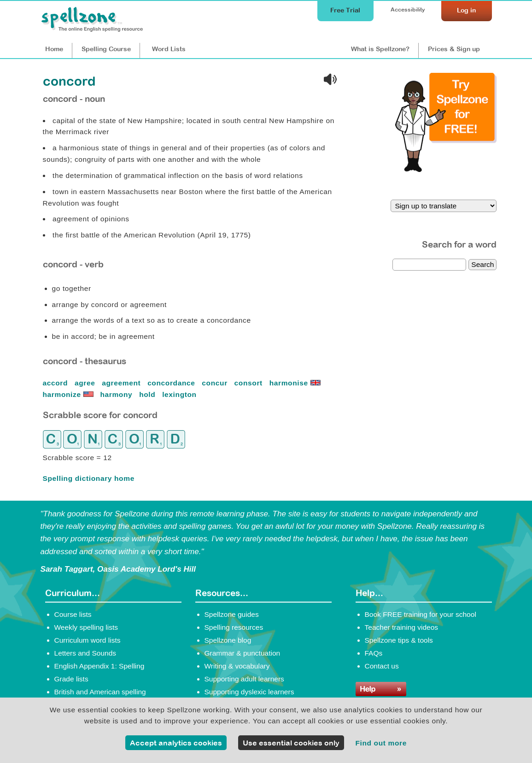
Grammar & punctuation (243, 653)
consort (250, 383)
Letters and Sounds (85, 653)
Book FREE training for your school (421, 614)
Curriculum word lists (88, 640)
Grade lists (71, 679)
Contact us (382, 666)
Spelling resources (234, 627)
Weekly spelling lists (86, 627)
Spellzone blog (228, 640)
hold (148, 394)
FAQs (374, 653)
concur (216, 383)
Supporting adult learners (244, 679)
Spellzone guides (232, 614)
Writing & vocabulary (237, 666)
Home (54, 49)
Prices (454, 49)
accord (57, 383)
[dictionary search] (429, 265)
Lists (169, 49)
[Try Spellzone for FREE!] (446, 170)
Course (106, 49)
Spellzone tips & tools (399, 640)
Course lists (73, 614)
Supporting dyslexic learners (249, 692)
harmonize (69, 394)
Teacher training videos (402, 627)
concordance (172, 383)
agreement (122, 383)
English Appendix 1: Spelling (99, 666)
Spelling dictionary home (89, 478)
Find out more (381, 743)
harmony (117, 394)
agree (86, 383)
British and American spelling (100, 692)
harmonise (296, 383)
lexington (180, 394)
